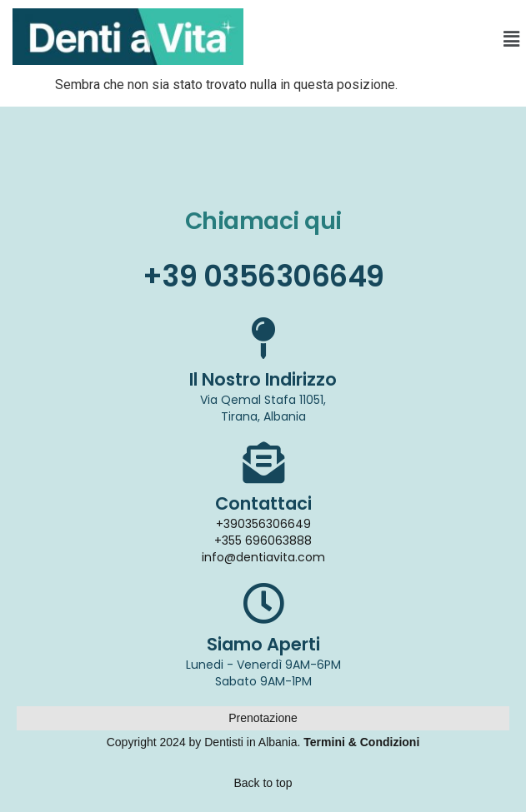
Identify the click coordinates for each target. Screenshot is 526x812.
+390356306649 (263, 524)
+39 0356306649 (263, 276)
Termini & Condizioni (361, 742)
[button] (512, 39)
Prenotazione (263, 718)
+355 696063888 (263, 541)
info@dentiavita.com (263, 557)
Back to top (263, 783)
